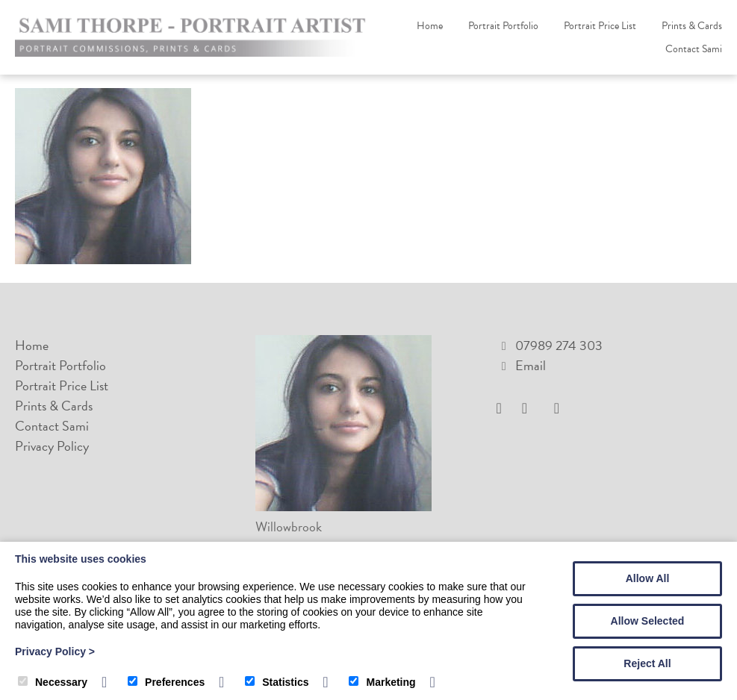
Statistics (277, 682)
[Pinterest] (560, 409)
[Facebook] (505, 409)
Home (430, 26)
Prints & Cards (692, 26)
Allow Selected (648, 621)
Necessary (53, 682)
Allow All (648, 578)
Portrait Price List (600, 26)
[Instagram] (530, 409)
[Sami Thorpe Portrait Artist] (194, 52)
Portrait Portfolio (503, 26)
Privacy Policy (52, 446)
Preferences (166, 682)
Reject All (647, 663)
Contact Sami (694, 49)
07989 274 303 (559, 345)
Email (531, 365)
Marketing (382, 682)
